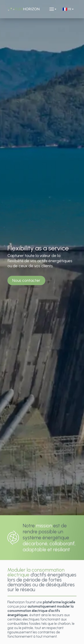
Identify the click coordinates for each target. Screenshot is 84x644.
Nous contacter (26, 280)
